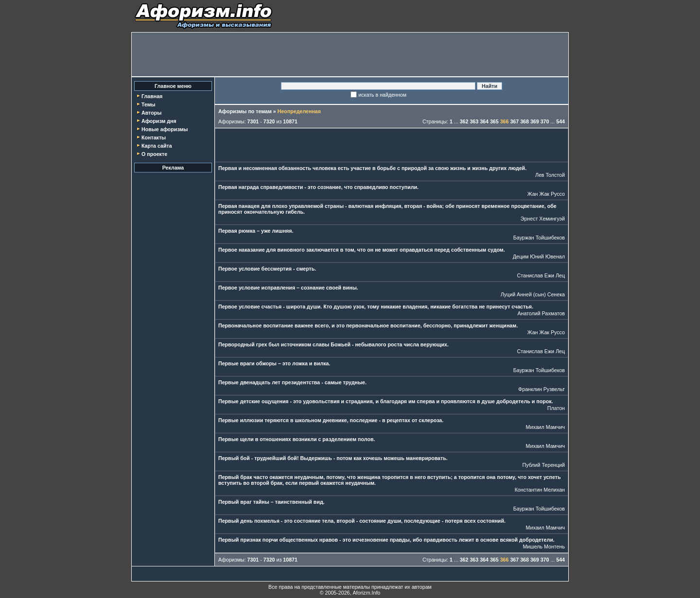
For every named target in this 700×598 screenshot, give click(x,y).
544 (560, 121)
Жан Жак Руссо (546, 194)
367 (514, 121)
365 (494, 121)
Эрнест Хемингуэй (543, 219)
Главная (152, 96)
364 (484, 121)
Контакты (154, 137)
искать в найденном (382, 95)
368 (525, 121)
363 (474, 121)
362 (464, 121)
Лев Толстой (550, 175)
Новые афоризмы (165, 129)
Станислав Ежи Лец (541, 275)
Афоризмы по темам (245, 111)
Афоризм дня (159, 121)
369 (535, 121)
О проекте (154, 154)
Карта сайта (157, 146)
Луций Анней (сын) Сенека (533, 294)
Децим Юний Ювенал (539, 256)
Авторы (151, 113)
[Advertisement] (350, 54)
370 (545, 121)
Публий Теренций (544, 465)
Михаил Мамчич (545, 427)
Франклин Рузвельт (542, 389)
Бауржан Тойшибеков (539, 238)
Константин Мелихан (540, 490)
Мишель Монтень (544, 547)
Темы (149, 104)
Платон (556, 408)
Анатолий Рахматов (541, 313)
